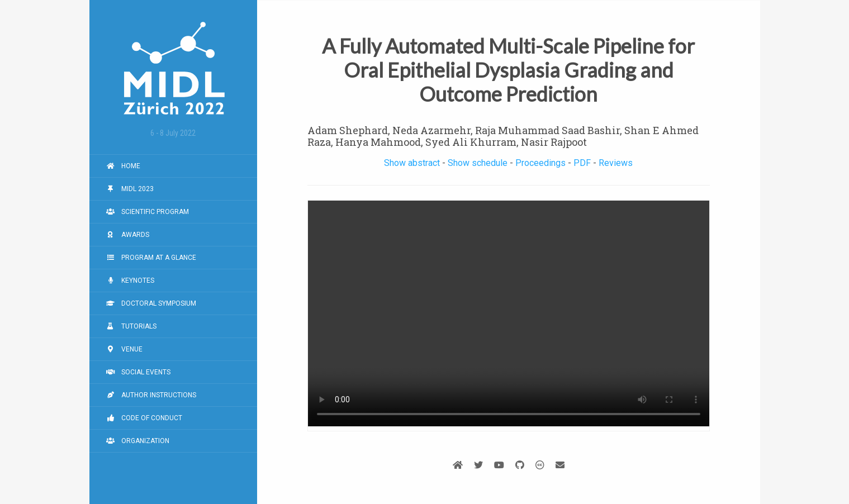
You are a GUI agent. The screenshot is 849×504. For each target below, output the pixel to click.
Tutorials (131, 326)
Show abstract (412, 163)
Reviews (616, 163)
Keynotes (130, 280)
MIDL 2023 (130, 189)
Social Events (138, 372)
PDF (582, 163)
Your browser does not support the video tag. (509, 313)
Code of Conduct (144, 418)
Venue (124, 349)
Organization (138, 441)
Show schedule (478, 163)
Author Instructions (151, 395)
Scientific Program (148, 212)
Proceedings (540, 163)
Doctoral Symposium (151, 303)
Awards (128, 235)
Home (123, 166)
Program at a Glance (151, 258)
